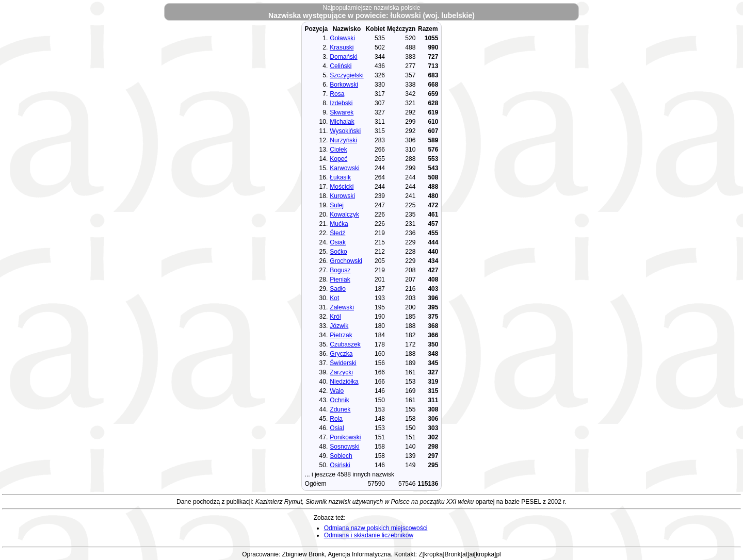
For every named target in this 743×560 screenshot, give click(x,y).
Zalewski (342, 307)
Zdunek (340, 409)
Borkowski (344, 85)
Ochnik (339, 400)
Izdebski (341, 103)
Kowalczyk (344, 215)
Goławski (342, 38)
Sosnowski (344, 447)
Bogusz (340, 270)
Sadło (338, 289)
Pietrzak (341, 335)
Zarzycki (341, 372)
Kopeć (338, 159)
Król (335, 317)
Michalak (342, 122)
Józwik (339, 326)
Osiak (338, 242)
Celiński (341, 66)
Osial (337, 428)
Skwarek (342, 112)
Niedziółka (344, 382)
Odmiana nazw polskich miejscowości (376, 528)
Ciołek (338, 150)
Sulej (337, 205)
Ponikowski (345, 437)
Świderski (343, 363)
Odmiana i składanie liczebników (369, 535)
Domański (343, 57)
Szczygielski (346, 75)
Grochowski (346, 261)
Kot (334, 298)
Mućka (339, 224)
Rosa (337, 94)
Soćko (338, 252)
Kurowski (342, 196)
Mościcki (342, 187)
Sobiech (341, 456)
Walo (337, 391)
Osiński (340, 465)
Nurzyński (343, 140)
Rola (336, 419)
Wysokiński (345, 131)
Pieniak (340, 279)
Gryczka (341, 354)
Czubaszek (345, 344)
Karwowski (344, 168)
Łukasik (340, 177)
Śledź (337, 233)
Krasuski (342, 47)
